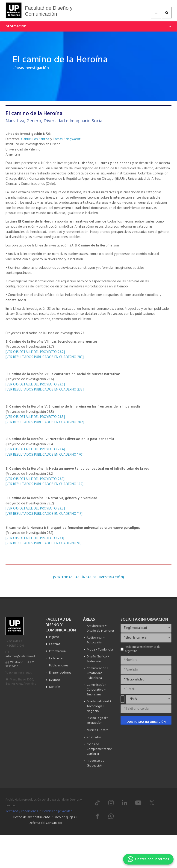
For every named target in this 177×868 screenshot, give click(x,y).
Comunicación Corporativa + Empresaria (96, 690)
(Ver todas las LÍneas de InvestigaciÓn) (88, 577)
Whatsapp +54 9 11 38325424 (20, 664)
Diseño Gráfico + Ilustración (98, 659)
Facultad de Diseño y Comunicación (49, 11)
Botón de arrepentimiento (32, 817)
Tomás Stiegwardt (67, 139)
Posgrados (94, 737)
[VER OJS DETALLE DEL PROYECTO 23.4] (36, 449)
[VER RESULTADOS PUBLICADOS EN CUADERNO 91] (43, 543)
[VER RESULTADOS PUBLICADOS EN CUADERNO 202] (45, 422)
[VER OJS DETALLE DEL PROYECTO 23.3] (35, 479)
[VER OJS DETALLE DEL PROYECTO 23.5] (36, 417)
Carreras (55, 644)
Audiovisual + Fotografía (96, 640)
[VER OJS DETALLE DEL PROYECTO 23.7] (35, 352)
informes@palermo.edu (21, 656)
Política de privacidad (57, 811)
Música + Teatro (98, 730)
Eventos (55, 680)
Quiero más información (146, 722)
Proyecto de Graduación (96, 763)
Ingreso (54, 637)
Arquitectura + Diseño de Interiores (100, 628)
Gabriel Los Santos (35, 139)
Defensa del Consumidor (46, 823)
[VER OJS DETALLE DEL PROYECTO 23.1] (35, 538)
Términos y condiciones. (22, 811)
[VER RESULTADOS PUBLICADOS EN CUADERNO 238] (45, 390)
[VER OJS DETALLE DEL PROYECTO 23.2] (36, 509)
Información (57, 651)
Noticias (55, 687)
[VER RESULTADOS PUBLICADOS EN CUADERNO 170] (44, 455)
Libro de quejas (64, 817)
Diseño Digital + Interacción (97, 720)
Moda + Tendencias (100, 650)
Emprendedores (60, 673)
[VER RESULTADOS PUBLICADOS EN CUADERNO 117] (44, 514)
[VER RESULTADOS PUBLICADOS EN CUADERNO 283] (45, 357)
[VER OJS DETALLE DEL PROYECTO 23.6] (35, 385)
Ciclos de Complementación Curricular (100, 749)
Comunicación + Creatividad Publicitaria (98, 673)
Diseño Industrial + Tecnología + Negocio (99, 706)
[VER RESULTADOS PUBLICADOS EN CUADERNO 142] (44, 484)
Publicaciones (59, 666)
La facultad (57, 658)
